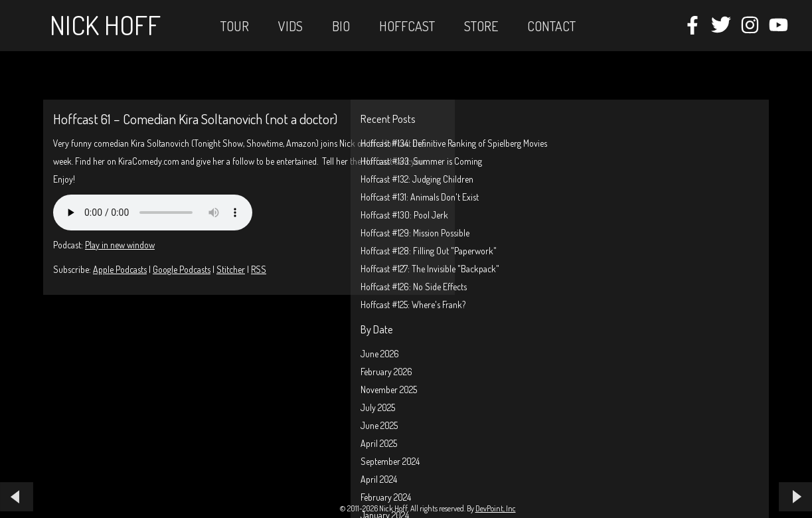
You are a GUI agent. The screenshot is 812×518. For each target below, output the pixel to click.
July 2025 (378, 407)
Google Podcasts (182, 269)
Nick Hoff (105, 25)
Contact (551, 26)
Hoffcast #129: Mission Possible (415, 233)
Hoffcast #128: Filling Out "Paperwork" (429, 251)
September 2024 (390, 461)
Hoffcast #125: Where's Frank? (413, 304)
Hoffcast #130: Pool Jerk (404, 215)
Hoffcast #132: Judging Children (417, 179)
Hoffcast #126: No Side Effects (414, 287)
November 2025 (389, 389)
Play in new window (120, 245)
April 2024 (379, 479)
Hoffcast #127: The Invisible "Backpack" (430, 269)
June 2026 (380, 354)
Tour (235, 26)
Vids (290, 26)
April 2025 (379, 443)
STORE (481, 26)
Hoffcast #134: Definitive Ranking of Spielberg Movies (454, 143)
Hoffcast (407, 26)
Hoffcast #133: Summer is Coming (421, 161)
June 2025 (379, 425)
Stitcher (231, 269)
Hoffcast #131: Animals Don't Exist (420, 197)
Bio (341, 26)
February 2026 (386, 372)
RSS (259, 269)
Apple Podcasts (120, 269)
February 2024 (386, 497)
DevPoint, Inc (496, 508)
